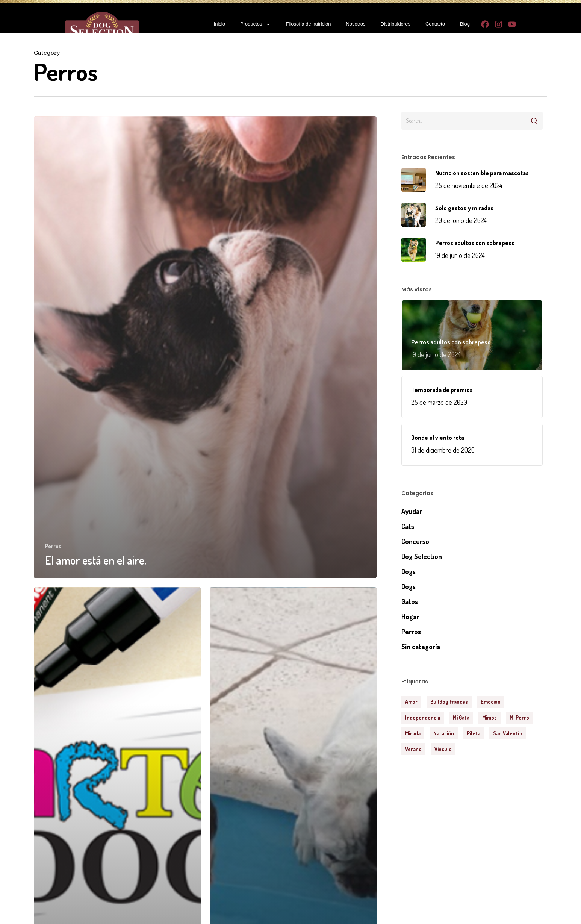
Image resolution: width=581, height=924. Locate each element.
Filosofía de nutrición (308, 24)
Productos (256, 24)
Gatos (410, 601)
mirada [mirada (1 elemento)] (413, 733)
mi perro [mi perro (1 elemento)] (519, 717)
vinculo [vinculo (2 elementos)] (443, 749)
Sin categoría (421, 647)
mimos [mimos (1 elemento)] (489, 717)
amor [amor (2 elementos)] (411, 702)
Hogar (410, 617)
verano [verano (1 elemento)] (413, 749)
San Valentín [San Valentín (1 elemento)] (508, 733)
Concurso (415, 541)
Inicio (219, 24)
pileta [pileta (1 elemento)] (474, 733)
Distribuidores (395, 24)
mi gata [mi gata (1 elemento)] (461, 717)
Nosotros (356, 24)
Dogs (409, 571)
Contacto (435, 24)
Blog (465, 24)
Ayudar (412, 511)
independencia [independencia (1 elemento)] (423, 717)
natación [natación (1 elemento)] (444, 733)
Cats (408, 526)
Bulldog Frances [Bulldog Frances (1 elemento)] (449, 702)
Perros (53, 546)
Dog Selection (422, 556)
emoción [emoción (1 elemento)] (491, 702)
